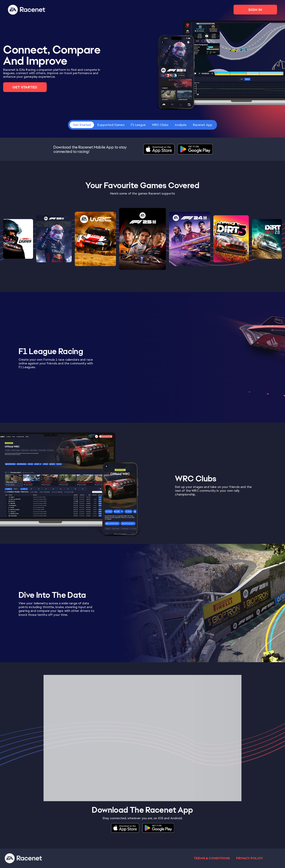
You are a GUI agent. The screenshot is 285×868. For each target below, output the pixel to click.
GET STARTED (25, 87)
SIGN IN (255, 10)
